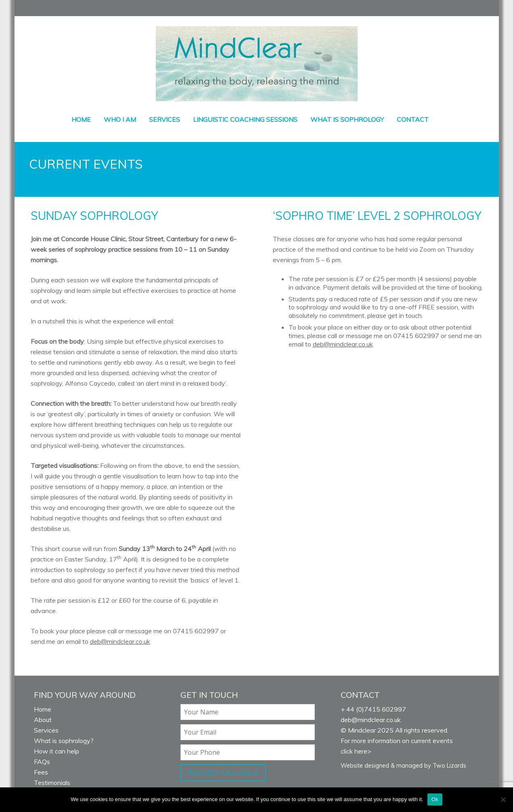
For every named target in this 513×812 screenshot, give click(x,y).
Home (81, 119)
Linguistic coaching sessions (245, 119)
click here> (356, 751)
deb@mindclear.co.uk (120, 641)
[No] (503, 799)
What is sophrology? (64, 741)
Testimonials (52, 783)
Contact (413, 119)
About (43, 720)
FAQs (42, 762)
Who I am (120, 119)
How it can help (57, 751)
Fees (41, 772)
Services (164, 119)
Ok (435, 799)
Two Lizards (449, 766)
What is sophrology (347, 119)
